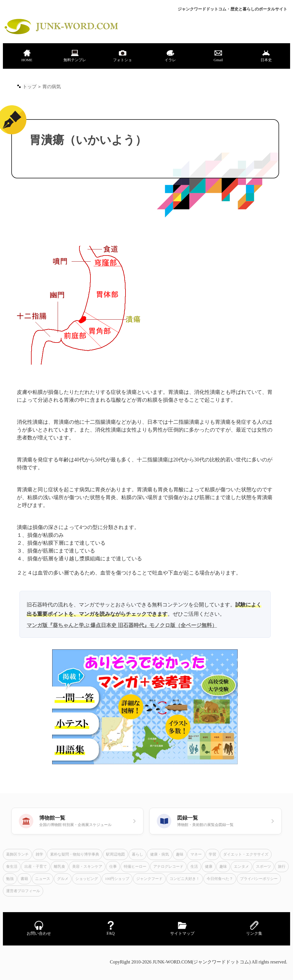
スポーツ (263, 867)
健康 (209, 867)
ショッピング (87, 879)
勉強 (10, 879)
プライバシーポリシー (259, 879)
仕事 (113, 867)
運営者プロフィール (23, 891)
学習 (212, 854)
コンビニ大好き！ (185, 879)
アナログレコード (168, 867)
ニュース (43, 879)
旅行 (282, 867)
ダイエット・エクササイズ (246, 854)
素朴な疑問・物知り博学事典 (75, 854)
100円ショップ (117, 879)
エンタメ (241, 867)
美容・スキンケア (87, 867)
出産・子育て (36, 867)
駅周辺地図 (115, 854)
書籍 (24, 879)
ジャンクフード (149, 879)
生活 (194, 867)
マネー (196, 854)
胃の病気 (52, 87)
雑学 (39, 854)
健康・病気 (160, 854)
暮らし (138, 854)
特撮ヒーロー (135, 867)
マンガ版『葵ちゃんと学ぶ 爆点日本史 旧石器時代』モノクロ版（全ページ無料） (122, 625)
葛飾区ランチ (17, 854)
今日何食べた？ (220, 879)
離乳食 (60, 867)
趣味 (180, 854)
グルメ (63, 879)
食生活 (12, 867)
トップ (30, 87)
